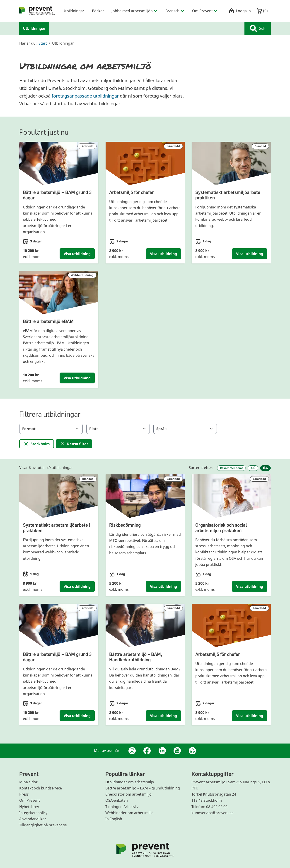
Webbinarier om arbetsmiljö (129, 813)
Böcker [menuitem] (98, 11)
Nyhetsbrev (29, 807)
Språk (185, 429)
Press (24, 794)
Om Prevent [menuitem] (205, 11)
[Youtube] (177, 751)
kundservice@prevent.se (213, 813)
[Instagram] (132, 751)
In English (114, 819)
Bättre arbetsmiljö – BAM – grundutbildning (143, 788)
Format (51, 429)
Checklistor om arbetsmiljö (128, 794)
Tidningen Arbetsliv (122, 807)
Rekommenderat (231, 468)
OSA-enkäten (117, 800)
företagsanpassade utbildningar (85, 96)
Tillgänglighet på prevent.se (43, 825)
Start (43, 43)
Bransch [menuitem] (175, 11)
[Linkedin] (162, 751)
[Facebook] (147, 751)
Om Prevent (30, 800)
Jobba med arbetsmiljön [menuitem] (135, 11)
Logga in (240, 11)
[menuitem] (37, 11)
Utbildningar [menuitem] (73, 11)
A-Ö (253, 468)
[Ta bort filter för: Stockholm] (37, 444)
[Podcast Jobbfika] (192, 751)
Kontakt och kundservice (41, 788)
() (262, 11)
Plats (118, 429)
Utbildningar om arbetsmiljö (130, 782)
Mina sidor (28, 782)
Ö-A (265, 468)
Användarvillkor (33, 819)
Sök (258, 29)
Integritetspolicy (33, 813)
